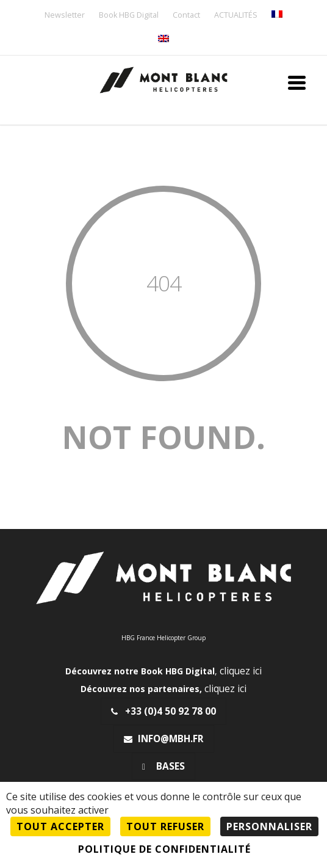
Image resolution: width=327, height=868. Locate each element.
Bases (163, 766)
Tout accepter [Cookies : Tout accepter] (60, 826)
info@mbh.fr (164, 739)
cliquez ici (241, 671)
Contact (186, 16)
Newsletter (65, 16)
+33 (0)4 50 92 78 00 (163, 711)
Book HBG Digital (129, 16)
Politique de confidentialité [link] (164, 849)
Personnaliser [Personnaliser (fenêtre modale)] (269, 826)
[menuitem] (277, 15)
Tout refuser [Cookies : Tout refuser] (165, 826)
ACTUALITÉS (236, 16)
